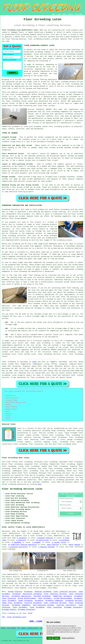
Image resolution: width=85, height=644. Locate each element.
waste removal (74, 545)
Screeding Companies (54, 601)
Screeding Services (74, 601)
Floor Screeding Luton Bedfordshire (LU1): (20, 30)
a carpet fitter (59, 542)
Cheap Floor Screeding (12, 603)
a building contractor (18, 547)
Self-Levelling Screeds (43, 605)
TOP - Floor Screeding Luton (14, 617)
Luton (34, 362)
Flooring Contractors (66, 605)
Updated (23, 628)
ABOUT (64, 14)
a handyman (16, 542)
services (5, 377)
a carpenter (22, 538)
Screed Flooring (15, 592)
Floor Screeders (45, 598)
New (19, 628)
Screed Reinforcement (27, 598)
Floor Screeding (37, 607)
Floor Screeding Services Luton (22, 489)
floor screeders (31, 371)
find (8, 462)
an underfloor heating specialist (23, 545)
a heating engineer (47, 547)
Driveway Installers (73, 607)
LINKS (59, 14)
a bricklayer (64, 540)
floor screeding (76, 437)
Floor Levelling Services (65, 592)
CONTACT (71, 14)
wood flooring (53, 545)
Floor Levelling (9, 598)
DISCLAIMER (79, 14)
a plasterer (21, 540)
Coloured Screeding (43, 592)
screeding (40, 475)
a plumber (37, 542)
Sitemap (3, 628)
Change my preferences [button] (68, 638)
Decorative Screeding (32, 594)
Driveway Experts (9, 610)
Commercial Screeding (62, 596)
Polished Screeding (42, 596)
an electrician (42, 540)
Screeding (28, 592)
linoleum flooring (45, 538)
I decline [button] (57, 638)
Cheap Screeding (25, 601)
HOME (54, 14)
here (40, 484)
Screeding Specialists (21, 596)
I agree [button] (50, 638)
